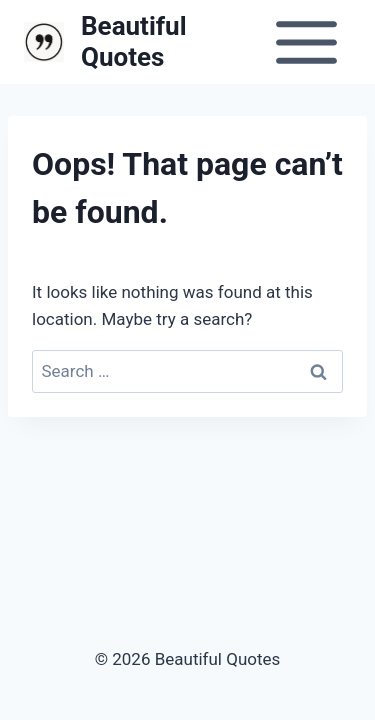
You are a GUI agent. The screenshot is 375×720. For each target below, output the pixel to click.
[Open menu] (306, 42)
